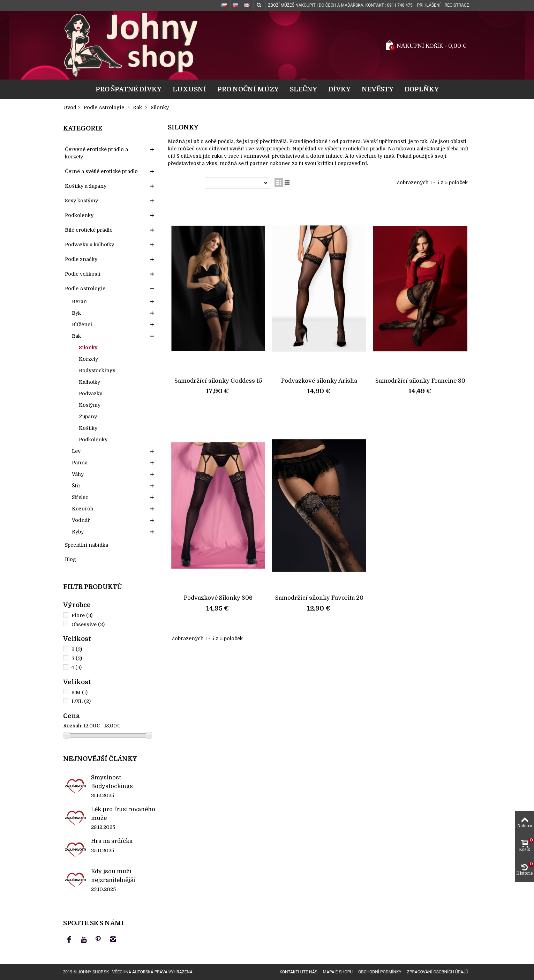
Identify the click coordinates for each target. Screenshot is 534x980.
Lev (76, 451)
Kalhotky (89, 382)
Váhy (78, 474)
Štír (76, 486)
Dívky (339, 89)
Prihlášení (429, 5)
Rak (76, 336)
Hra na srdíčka (112, 841)
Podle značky (81, 259)
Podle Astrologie (85, 289)
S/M (80, 693)
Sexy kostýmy (81, 201)
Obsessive (88, 624)
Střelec (80, 497)
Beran (79, 301)
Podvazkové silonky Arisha (319, 381)
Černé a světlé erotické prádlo (101, 171)
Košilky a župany (86, 186)
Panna (80, 463)
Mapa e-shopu (338, 972)
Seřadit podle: (188, 183)
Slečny (303, 89)
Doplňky (422, 89)
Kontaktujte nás (298, 972)
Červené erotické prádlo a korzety (96, 153)
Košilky (88, 428)
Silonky (88, 347)
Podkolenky (79, 215)
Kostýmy (90, 405)
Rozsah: (73, 726)
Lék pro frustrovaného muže (123, 813)
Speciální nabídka (87, 545)
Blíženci (82, 324)
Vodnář (81, 520)
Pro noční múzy (248, 89)
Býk (76, 313)
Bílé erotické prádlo (89, 230)
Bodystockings (97, 371)
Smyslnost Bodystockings (112, 782)
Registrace (457, 5)
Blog (70, 559)
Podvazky (91, 394)
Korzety (88, 359)
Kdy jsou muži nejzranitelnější (113, 876)
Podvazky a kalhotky (89, 245)
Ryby (78, 532)
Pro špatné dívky (129, 89)
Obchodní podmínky (380, 972)
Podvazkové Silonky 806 (218, 598)
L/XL (81, 701)
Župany (88, 417)
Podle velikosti (83, 274)
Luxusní (189, 89)
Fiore (82, 615)
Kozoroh (83, 509)
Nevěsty (378, 89)
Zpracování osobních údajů (438, 972)
